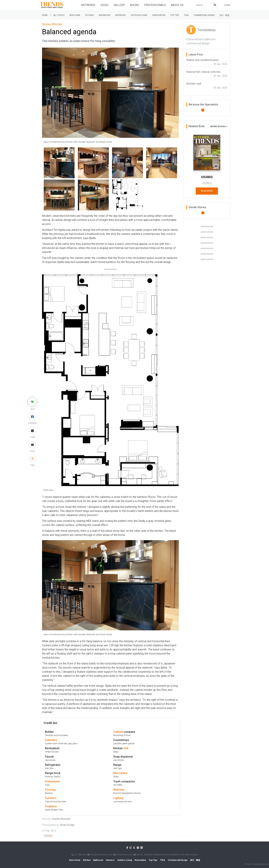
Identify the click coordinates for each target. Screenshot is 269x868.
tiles (122, 790)
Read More (207, 191)
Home (45, 15)
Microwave (120, 773)
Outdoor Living (139, 15)
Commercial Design (204, 15)
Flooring (50, 790)
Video (104, 5)
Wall (116, 790)
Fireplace (51, 806)
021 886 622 (79, 855)
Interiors (120, 15)
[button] (32, 402)
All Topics (59, 15)
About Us (177, 5)
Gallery (119, 5)
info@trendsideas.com (100, 855)
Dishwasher (52, 781)
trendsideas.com (123, 855)
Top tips (175, 15)
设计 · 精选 (224, 15)
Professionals (155, 5)
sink (126, 748)
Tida (186, 15)
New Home (75, 15)
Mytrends (88, 5)
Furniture (51, 798)
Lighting (118, 798)
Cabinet (118, 732)
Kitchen (90, 15)
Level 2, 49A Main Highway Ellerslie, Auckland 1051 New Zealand (166, 855)
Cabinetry (51, 740)
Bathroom (104, 15)
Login (227, 5)
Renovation (159, 15)
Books (134, 5)
